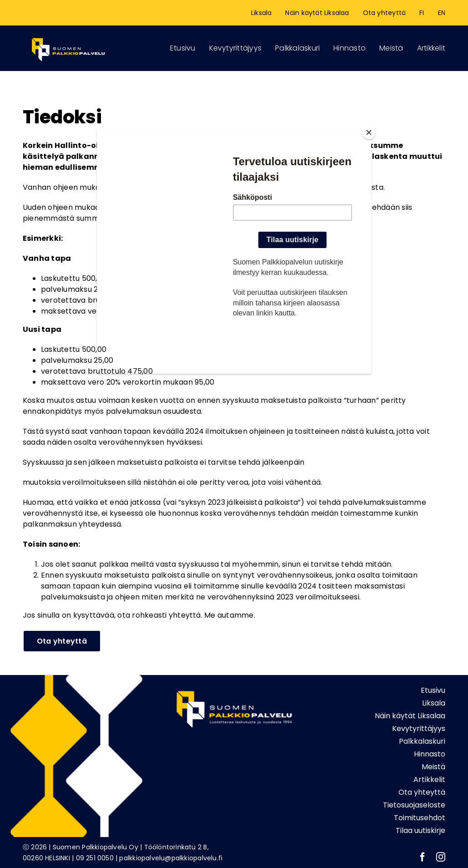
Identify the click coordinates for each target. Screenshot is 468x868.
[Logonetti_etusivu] (68, 36)
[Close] (369, 132)
